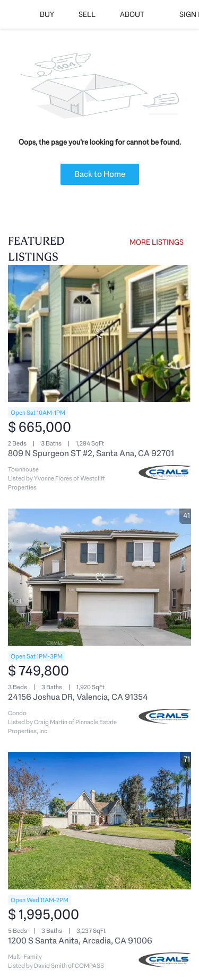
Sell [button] (87, 14)
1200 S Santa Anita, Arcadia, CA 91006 (80, 941)
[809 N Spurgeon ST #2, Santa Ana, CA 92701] (99, 333)
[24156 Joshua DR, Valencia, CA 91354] (99, 577)
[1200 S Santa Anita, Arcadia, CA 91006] (99, 821)
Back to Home (100, 174)
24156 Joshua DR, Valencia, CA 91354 (78, 697)
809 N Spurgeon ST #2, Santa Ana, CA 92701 (91, 453)
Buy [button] (47, 14)
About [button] (132, 14)
